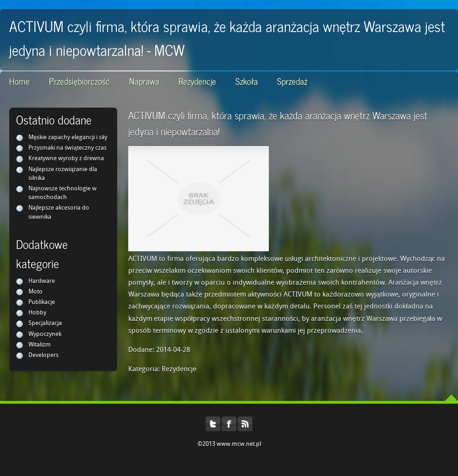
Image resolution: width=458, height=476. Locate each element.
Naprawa (144, 81)
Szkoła (247, 81)
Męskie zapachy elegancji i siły (68, 138)
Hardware (42, 281)
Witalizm (40, 345)
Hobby (37, 313)
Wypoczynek (45, 334)
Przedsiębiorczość (79, 81)
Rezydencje (197, 81)
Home (19, 81)
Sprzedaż (292, 81)
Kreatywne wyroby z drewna (66, 159)
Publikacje (42, 302)
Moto (35, 292)
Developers (44, 355)
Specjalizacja (45, 323)
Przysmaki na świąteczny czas (68, 148)
